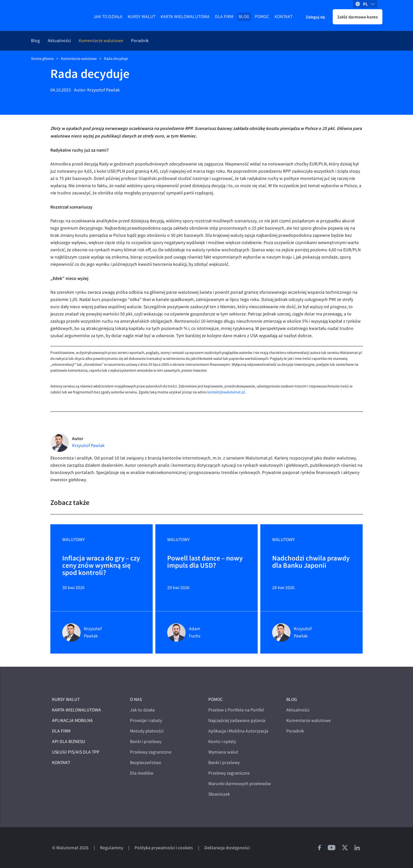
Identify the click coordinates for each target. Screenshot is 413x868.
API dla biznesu (69, 742)
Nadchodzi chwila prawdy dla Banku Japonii (311, 562)
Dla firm (224, 17)
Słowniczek (219, 794)
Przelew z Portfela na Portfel (236, 710)
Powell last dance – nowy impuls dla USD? (205, 562)
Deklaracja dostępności (227, 848)
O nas (136, 699)
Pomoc (262, 17)
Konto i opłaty (222, 742)
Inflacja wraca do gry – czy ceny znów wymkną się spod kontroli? (101, 565)
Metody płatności (147, 731)
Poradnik (140, 41)
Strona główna (42, 59)
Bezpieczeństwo (146, 763)
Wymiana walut (223, 752)
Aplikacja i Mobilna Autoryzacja (238, 731)
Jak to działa (108, 17)
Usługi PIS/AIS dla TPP (76, 752)
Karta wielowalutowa (185, 17)
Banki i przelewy (146, 742)
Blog (244, 17)
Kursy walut (142, 17)
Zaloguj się (315, 17)
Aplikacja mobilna (72, 720)
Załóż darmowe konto (358, 17)
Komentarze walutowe (101, 41)
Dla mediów (142, 773)
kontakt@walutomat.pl (226, 392)
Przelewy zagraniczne (151, 752)
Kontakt (284, 17)
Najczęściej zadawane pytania (237, 720)
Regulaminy (112, 848)
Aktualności (59, 41)
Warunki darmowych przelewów (240, 784)
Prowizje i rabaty (146, 720)
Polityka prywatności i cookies (164, 848)
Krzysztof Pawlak (103, 90)
